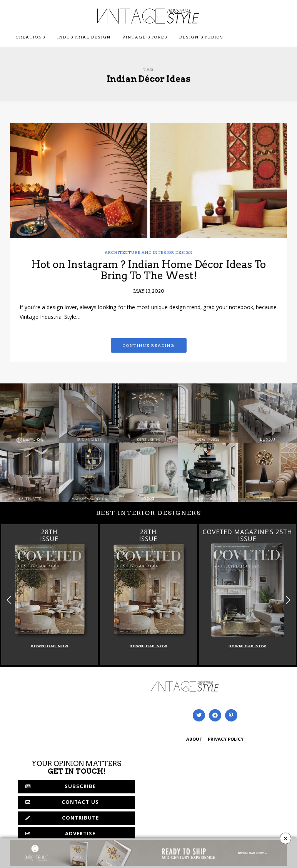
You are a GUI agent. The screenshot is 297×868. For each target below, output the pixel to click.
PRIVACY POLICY (226, 740)
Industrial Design (84, 37)
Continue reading (149, 345)
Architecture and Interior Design (149, 252)
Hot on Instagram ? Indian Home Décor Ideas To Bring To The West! (148, 270)
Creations (31, 37)
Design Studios (201, 37)
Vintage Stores (145, 37)
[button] (288, 600)
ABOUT (194, 740)
